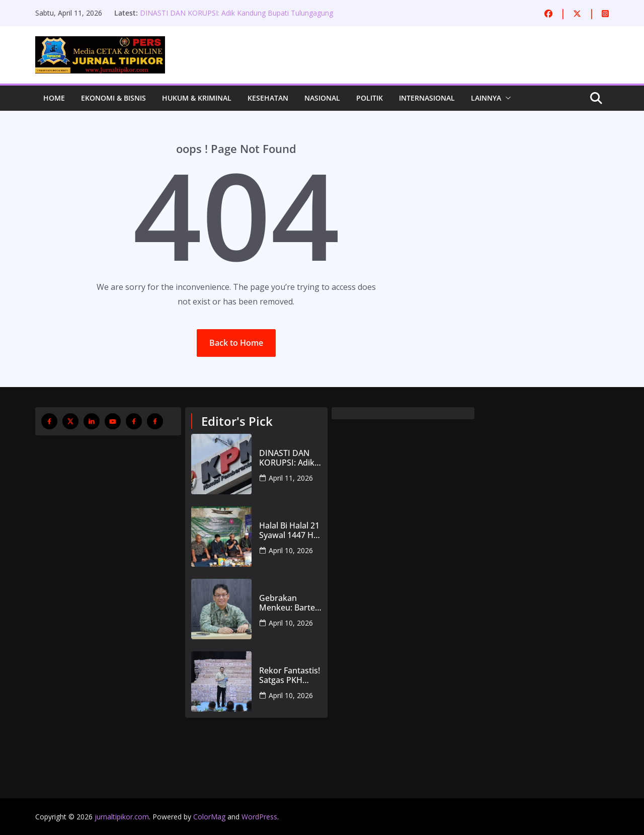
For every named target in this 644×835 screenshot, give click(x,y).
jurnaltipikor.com (122, 817)
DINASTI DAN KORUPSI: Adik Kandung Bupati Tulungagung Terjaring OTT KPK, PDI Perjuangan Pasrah (236, 18)
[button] (506, 98)
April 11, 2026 (291, 478)
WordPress (259, 817)
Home (54, 98)
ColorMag (209, 817)
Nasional (322, 98)
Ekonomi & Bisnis (113, 98)
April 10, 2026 (291, 550)
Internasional (427, 98)
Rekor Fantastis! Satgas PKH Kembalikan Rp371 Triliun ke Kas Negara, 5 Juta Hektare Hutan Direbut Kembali (290, 675)
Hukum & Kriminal (197, 98)
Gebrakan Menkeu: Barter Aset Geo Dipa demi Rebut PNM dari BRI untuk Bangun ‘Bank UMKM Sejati (289, 603)
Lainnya (486, 98)
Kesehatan (268, 98)
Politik (370, 98)
